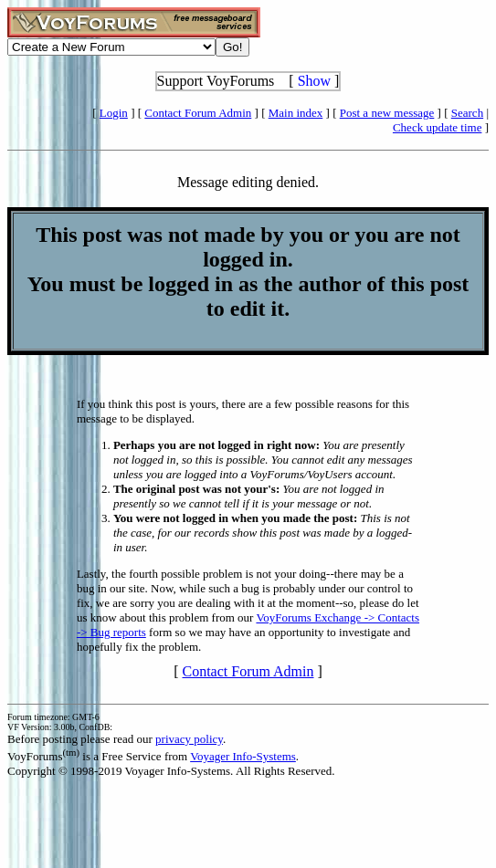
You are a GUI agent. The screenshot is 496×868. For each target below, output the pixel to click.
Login (114, 113)
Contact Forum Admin (198, 113)
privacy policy (189, 739)
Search (467, 113)
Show (314, 81)
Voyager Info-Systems (243, 756)
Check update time (437, 127)
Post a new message (387, 113)
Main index (296, 113)
